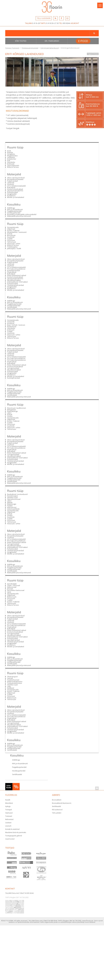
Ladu (9, 686)
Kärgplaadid (12, 194)
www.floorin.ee (88, 921)
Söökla (10, 416)
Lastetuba (11, 157)
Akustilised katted (14, 280)
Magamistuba (12, 156)
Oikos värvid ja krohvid (16, 178)
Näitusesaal (12, 587)
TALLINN (28, 23)
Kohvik (10, 234)
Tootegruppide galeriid (14, 836)
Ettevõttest (9, 803)
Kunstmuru (11, 196)
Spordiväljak (12, 584)
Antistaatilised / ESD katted (17, 282)
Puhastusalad (12, 192)
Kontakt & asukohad (12, 829)
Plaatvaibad (12, 272)
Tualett (10, 239)
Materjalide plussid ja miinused (19, 216)
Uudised (8, 823)
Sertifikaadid (12, 307)
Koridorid (11, 323)
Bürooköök (11, 235)
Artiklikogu (11, 208)
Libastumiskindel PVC (15, 191)
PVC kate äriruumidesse (16, 269)
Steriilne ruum (12, 498)
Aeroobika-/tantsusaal (16, 590)
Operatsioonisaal (14, 499)
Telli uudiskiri (57, 813)
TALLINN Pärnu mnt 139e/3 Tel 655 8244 (19, 893)
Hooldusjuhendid (14, 213)
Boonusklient (57, 800)
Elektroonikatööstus (15, 681)
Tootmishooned (13, 680)
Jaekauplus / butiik (14, 248)
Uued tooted (10, 839)
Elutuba (10, 152)
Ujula (9, 592)
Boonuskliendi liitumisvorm (62, 803)
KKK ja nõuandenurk (15, 209)
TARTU (43, 23)
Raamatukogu (12, 411)
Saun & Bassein (13, 165)
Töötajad (8, 810)
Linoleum (11, 184)
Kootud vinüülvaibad (15, 189)
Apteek (10, 502)
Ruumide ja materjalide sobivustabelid (22, 214)
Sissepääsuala (13, 227)
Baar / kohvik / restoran (16, 325)
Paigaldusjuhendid (14, 211)
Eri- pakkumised (52, 41)
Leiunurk (8, 826)
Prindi (96, 54)
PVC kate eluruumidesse (16, 360)
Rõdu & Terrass (13, 167)
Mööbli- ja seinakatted (16, 197)
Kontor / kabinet (13, 231)
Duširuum (11, 164)
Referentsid (9, 819)
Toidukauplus (12, 247)
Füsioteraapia (12, 496)
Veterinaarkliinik (13, 509)
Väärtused (9, 813)
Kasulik (8, 800)
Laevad (10, 678)
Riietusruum (12, 597)
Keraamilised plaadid (15, 179)
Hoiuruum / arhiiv (14, 244)
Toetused (9, 816)
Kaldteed (11, 688)
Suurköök (11, 237)
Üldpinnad (11, 229)
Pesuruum (11, 240)
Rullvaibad (11, 187)
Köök (9, 151)
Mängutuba (11, 410)
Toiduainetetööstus (15, 683)
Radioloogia (12, 504)
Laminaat (11, 183)
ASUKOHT (75, 23)
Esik (9, 161)
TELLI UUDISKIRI (44, 18)
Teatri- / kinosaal (13, 585)
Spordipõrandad (13, 640)
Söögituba (11, 154)
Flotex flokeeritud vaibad (17, 275)
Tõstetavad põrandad (15, 285)
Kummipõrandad (13, 270)
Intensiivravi (12, 507)
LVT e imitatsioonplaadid (16, 186)
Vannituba (11, 162)
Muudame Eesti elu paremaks (16, 832)
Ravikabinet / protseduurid (17, 494)
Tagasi (90, 54)
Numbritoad (12, 327)
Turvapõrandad (13, 368)
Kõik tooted (21, 41)
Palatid (10, 506)
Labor (9, 413)
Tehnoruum (12, 242)
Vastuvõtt (11, 322)
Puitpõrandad (12, 181)
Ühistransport (12, 677)
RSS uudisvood (57, 810)
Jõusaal (10, 589)
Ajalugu (8, 806)
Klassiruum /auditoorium (16, 408)
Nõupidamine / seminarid (17, 232)
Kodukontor (12, 159)
